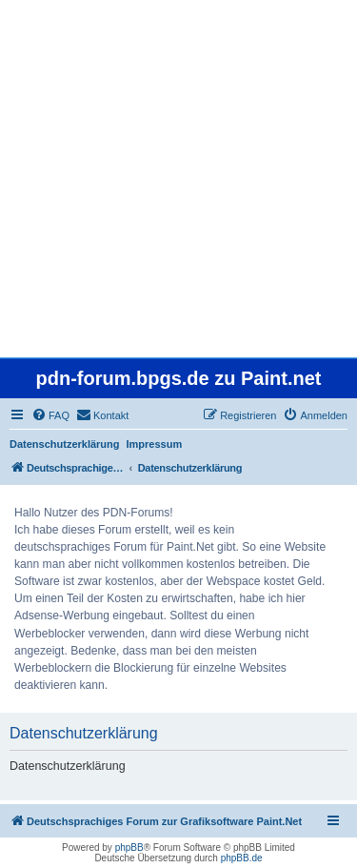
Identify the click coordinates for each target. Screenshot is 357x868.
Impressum (155, 444)
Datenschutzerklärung (65, 444)
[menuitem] (50, 415)
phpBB (129, 848)
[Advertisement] (178, 179)
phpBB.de (242, 858)
